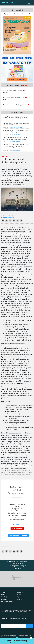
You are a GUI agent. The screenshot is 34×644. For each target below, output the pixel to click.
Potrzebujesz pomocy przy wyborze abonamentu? (17, 562)
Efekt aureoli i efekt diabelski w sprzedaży (14, 161)
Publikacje (4, 597)
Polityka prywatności (7, 602)
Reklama (4, 595)
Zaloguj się (17, 524)
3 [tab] (16, 583)
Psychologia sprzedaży (8, 217)
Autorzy (19, 595)
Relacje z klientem (16, 134)
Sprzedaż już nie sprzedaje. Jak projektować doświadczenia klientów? (16, 124)
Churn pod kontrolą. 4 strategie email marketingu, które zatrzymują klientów (15, 117)
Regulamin (20, 597)
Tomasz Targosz (6, 156)
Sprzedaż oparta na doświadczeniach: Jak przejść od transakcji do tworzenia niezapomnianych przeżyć (16, 146)
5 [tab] (21, 583)
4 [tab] (18, 583)
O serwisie (4, 592)
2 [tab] (13, 583)
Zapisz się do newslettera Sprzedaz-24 (14, 618)
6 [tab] (24, 583)
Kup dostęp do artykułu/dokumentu (18, 535)
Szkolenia (20, 592)
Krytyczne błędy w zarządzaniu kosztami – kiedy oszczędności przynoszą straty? (16, 138)
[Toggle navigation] (29, 3)
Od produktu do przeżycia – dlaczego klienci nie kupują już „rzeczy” (17, 131)
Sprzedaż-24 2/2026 (7, 120)
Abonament (5, 599)
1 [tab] (10, 583)
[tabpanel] (17, 578)
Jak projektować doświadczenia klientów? (16, 14)
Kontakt (17, 568)
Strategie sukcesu (16, 141)
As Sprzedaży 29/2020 (7, 216)
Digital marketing (16, 120)
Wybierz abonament (17, 528)
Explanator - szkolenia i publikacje (9, 637)
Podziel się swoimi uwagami (17, 566)
